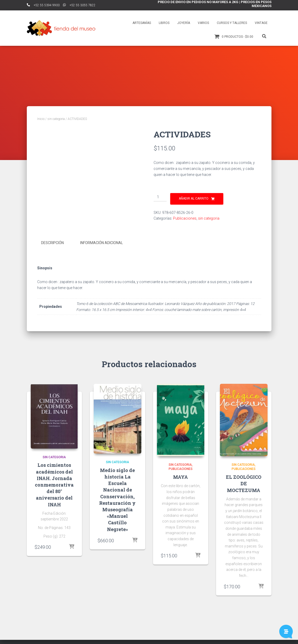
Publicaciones (185, 218)
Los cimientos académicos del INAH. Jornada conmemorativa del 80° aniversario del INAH (54, 491)
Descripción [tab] (52, 250)
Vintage (261, 23)
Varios (203, 23)
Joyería (184, 23)
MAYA (180, 483)
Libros (164, 23)
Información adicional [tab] (102, 250)
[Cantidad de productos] (160, 197)
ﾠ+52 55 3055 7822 (79, 5)
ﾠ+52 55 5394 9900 (43, 5)
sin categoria (56, 119)
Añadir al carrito (194, 199)
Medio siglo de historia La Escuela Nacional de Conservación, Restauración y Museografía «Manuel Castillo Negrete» (117, 506)
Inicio (41, 119)
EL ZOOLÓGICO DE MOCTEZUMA (244, 490)
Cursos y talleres (232, 23)
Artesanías (142, 23)
